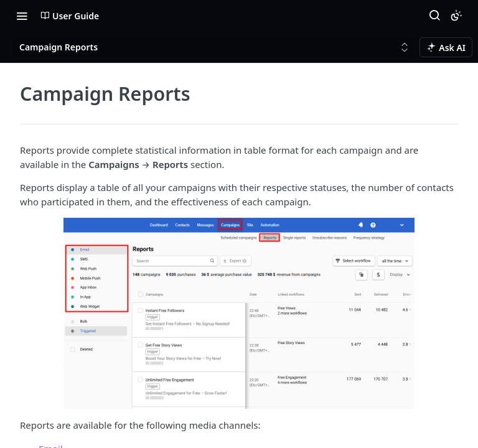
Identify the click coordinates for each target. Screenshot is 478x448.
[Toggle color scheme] (456, 16)
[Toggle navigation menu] (22, 16)
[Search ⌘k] (434, 16)
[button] (239, 313)
